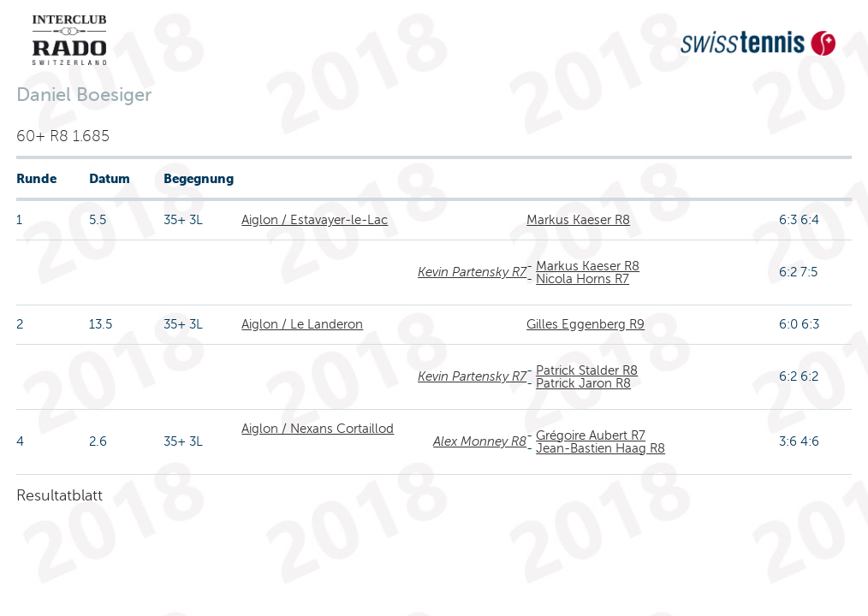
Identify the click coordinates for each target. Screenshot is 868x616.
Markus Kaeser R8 (578, 220)
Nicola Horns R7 (583, 279)
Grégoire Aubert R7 (591, 435)
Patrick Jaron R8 (583, 383)
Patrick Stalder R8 (587, 370)
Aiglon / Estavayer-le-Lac (315, 220)
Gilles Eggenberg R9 (586, 324)
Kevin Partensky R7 (472, 272)
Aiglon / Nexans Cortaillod (318, 429)
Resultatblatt (59, 495)
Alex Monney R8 (480, 441)
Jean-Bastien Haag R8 (600, 448)
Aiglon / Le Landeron (302, 324)
